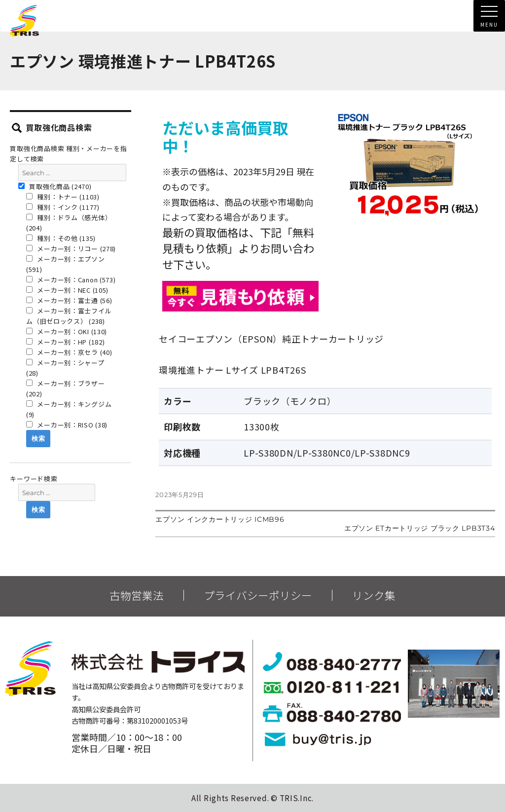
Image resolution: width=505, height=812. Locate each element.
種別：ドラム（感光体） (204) (69, 223)
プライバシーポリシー (258, 595)
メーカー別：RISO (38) (67, 425)
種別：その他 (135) (61, 238)
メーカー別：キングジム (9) (69, 409)
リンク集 (374, 595)
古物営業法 (137, 595)
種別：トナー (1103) (63, 197)
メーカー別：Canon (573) (71, 280)
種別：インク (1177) (63, 207)
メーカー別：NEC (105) (67, 290)
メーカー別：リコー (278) (71, 249)
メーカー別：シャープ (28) (65, 368)
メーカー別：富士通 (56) (69, 300)
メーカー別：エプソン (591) (66, 264)
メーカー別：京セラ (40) (69, 352)
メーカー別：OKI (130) (67, 331)
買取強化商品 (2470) (55, 186)
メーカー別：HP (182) (66, 342)
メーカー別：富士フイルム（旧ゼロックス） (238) (69, 316)
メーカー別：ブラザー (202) (66, 388)
